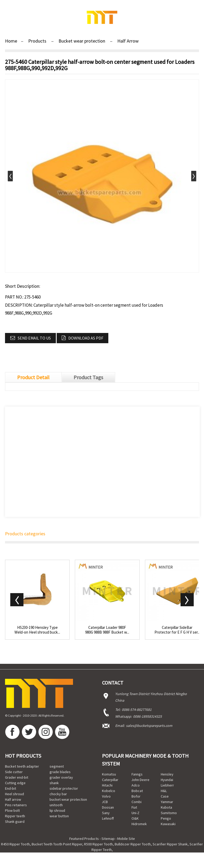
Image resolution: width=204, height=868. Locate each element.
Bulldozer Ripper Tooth (133, 844)
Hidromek (139, 824)
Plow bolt (12, 810)
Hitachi (107, 785)
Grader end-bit (17, 777)
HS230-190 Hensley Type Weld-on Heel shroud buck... (37, 630)
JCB (105, 802)
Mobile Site (126, 839)
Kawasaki (168, 824)
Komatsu (109, 774)
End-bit (11, 788)
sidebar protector (64, 788)
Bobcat (137, 791)
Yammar (167, 802)
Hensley (167, 774)
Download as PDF (86, 338)
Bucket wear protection (82, 41)
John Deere (140, 780)
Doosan (108, 807)
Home (11, 41)
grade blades (60, 772)
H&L (164, 791)
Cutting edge (15, 783)
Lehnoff (108, 818)
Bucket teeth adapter (22, 766)
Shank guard (15, 821)
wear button (59, 816)
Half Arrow (128, 41)
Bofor (136, 796)
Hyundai (167, 780)
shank (54, 783)
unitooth (56, 805)
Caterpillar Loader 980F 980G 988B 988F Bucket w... (107, 630)
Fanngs (137, 774)
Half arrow (13, 799)
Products (37, 41)
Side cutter (14, 772)
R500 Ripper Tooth (98, 844)
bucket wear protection (68, 799)
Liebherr (167, 785)
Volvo (106, 796)
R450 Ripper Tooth (15, 844)
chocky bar (58, 794)
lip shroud (57, 810)
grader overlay (61, 777)
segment (57, 766)
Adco (136, 785)
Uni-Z (135, 813)
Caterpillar (110, 780)
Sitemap (108, 839)
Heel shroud (14, 794)
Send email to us (34, 338)
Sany (106, 813)
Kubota (166, 807)
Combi (137, 802)
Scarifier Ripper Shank (170, 844)
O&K (135, 818)
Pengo (166, 818)
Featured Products (84, 839)
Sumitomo (169, 813)
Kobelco (109, 791)
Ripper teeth (15, 816)
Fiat (134, 807)
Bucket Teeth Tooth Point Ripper (57, 844)
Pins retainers (16, 805)
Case (165, 796)
